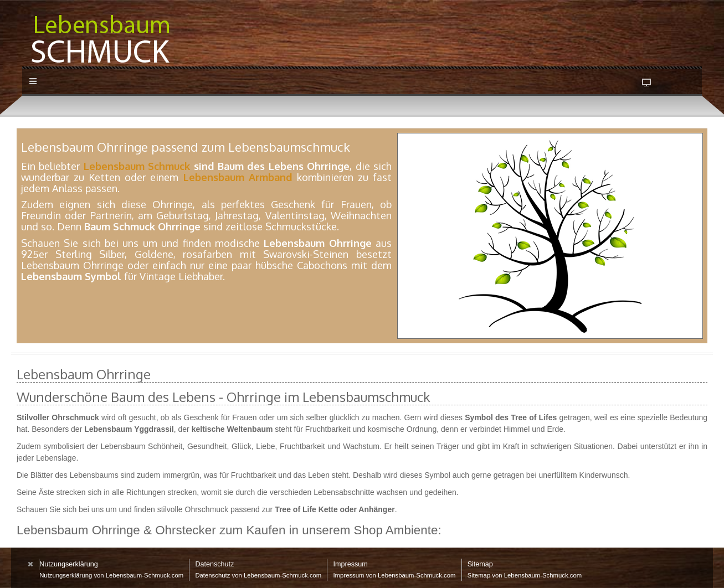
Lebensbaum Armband (238, 177)
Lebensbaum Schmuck (137, 166)
